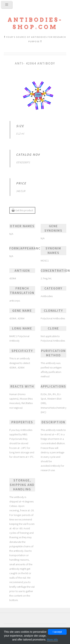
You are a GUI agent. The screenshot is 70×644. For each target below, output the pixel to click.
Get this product (22, 210)
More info (52, 640)
